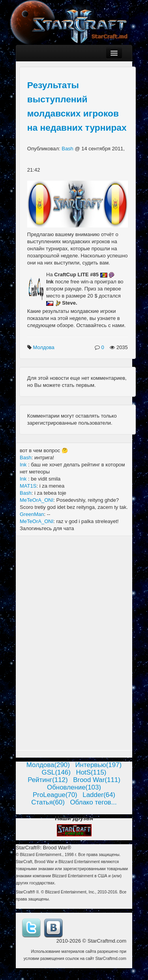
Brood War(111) (97, 780)
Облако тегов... (93, 802)
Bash (68, 149)
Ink (24, 465)
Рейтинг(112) (48, 780)
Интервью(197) (98, 765)
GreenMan (32, 514)
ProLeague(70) (55, 795)
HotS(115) (91, 772)
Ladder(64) (99, 795)
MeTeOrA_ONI (37, 500)
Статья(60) (48, 802)
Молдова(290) (48, 765)
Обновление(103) (74, 787)
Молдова (44, 347)
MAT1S (28, 486)
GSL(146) (56, 772)
